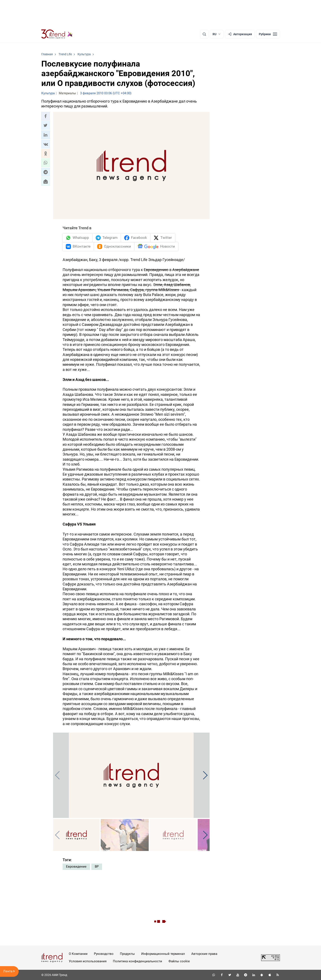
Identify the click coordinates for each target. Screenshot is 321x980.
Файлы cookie (179, 961)
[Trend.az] (57, 34)
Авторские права (204, 954)
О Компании (78, 954)
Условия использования (88, 961)
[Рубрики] (268, 34)
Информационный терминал (163, 954)
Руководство (104, 954)
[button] (46, 116)
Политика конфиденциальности (137, 961)
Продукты (127, 954)
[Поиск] (204, 34)
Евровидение (76, 867)
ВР (97, 867)
